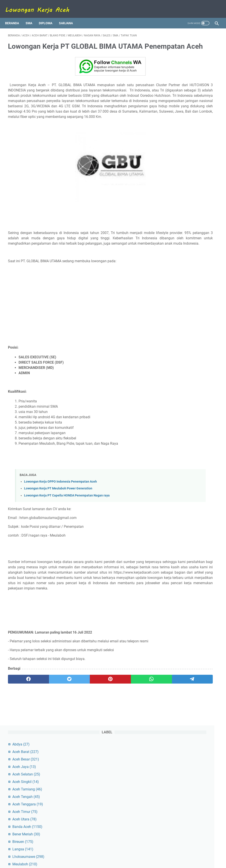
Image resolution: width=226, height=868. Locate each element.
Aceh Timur (181, 111)
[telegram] (134, 728)
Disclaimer (118, 852)
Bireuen (179, 141)
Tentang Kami (83, 852)
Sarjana (69, 16)
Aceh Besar (182, 58)
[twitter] (50, 728)
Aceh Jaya (180, 66)
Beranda (15, 16)
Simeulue (178, 193)
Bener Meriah (182, 133)
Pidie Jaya (180, 178)
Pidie (176, 171)
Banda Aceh (183, 126)
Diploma (48, 16)
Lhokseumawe (184, 156)
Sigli (175, 186)
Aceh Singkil (182, 81)
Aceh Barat (182, 51)
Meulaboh (181, 163)
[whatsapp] (106, 728)
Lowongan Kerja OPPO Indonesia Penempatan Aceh (60, 515)
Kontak (102, 852)
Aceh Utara (181, 118)
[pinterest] (78, 728)
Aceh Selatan (182, 73)
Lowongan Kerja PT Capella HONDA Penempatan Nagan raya (67, 528)
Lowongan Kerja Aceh (120, 861)
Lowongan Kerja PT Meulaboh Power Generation (58, 521)
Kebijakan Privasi (141, 852)
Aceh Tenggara (184, 103)
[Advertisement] (78, 333)
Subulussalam (183, 201)
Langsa (179, 148)
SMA (32, 16)
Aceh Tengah (182, 96)
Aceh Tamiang (183, 88)
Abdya (177, 43)
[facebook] (22, 728)
